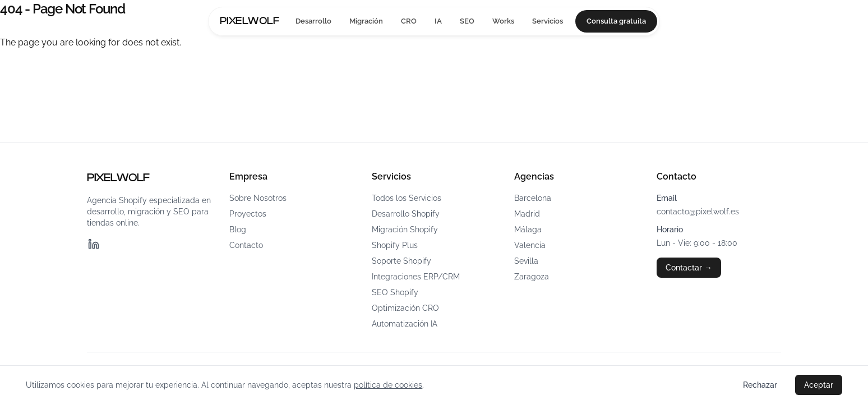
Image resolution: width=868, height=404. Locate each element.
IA (438, 21)
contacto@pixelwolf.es (698, 212)
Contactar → (689, 268)
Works (503, 21)
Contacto (246, 245)
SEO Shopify (395, 292)
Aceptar (819, 385)
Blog (238, 229)
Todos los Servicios (407, 198)
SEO (467, 21)
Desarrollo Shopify (406, 214)
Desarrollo (313, 21)
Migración (366, 21)
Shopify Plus (395, 245)
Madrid (527, 214)
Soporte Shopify (401, 261)
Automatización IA (405, 324)
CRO (409, 21)
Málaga (528, 229)
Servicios (548, 21)
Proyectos (248, 214)
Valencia (530, 245)
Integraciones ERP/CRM (416, 277)
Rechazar (760, 385)
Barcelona (533, 198)
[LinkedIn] (94, 244)
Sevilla (526, 261)
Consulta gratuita (616, 21)
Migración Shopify (405, 229)
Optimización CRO (405, 308)
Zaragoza (532, 277)
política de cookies (388, 385)
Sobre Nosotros (258, 198)
